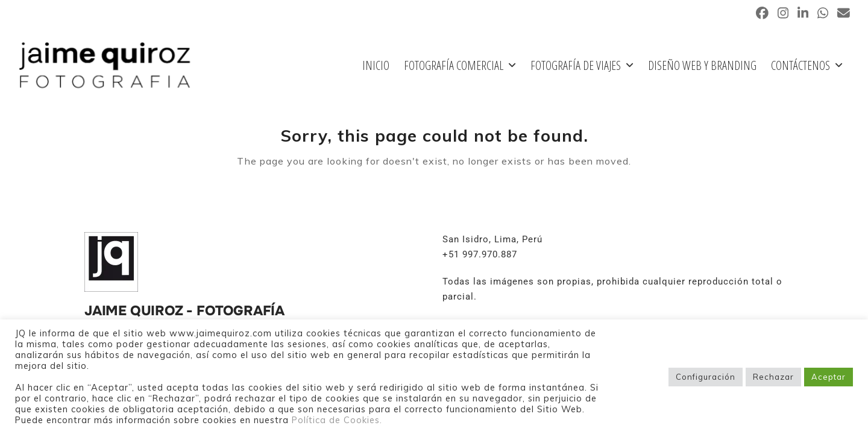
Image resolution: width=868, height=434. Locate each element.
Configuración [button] (706, 377)
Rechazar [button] (773, 377)
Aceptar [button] (829, 377)
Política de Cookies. (337, 420)
